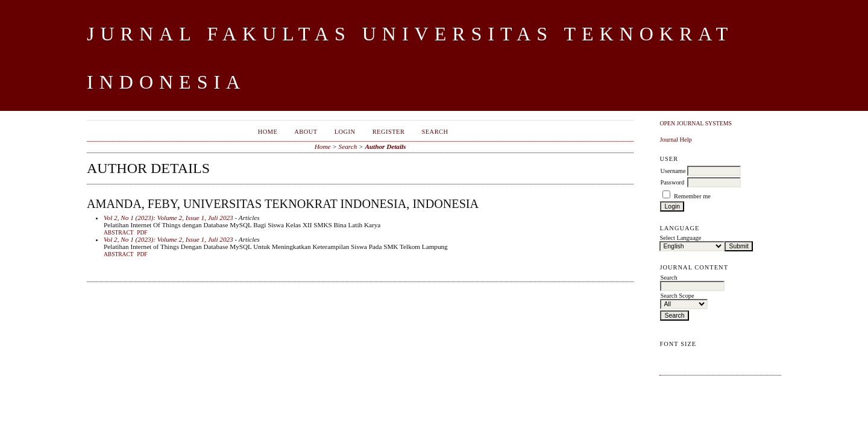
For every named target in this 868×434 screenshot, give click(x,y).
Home (268, 132)
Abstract (119, 233)
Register (389, 132)
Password (672, 182)
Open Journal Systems (696, 123)
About (306, 132)
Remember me (692, 196)
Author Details (385, 146)
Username (673, 171)
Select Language (680, 238)
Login (345, 132)
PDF (142, 233)
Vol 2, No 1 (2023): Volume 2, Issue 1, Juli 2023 (168, 218)
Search (435, 132)
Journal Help (675, 140)
